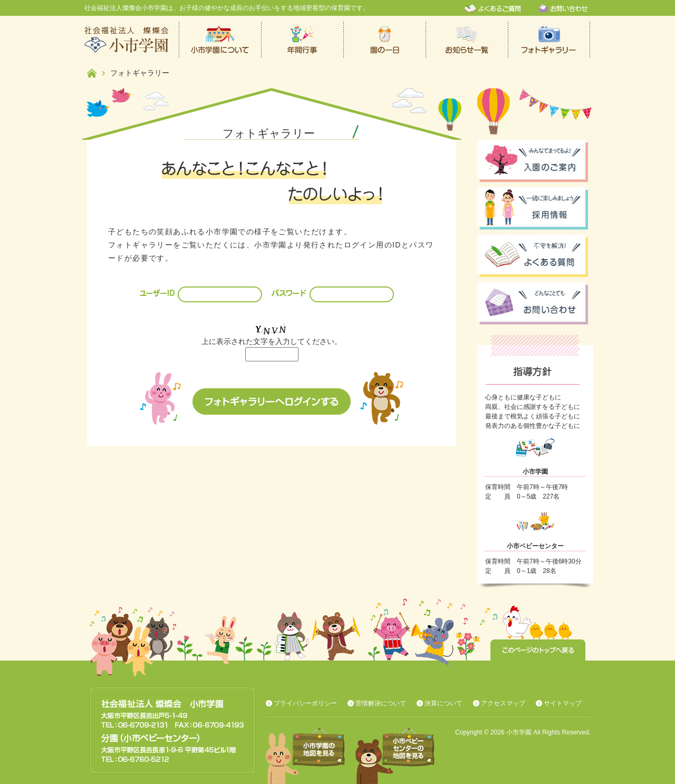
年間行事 (303, 40)
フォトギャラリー (549, 40)
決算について (443, 703)
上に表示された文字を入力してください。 (272, 341)
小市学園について (220, 40)
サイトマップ (563, 703)
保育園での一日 (385, 40)
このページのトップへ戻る (538, 650)
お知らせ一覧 (467, 40)
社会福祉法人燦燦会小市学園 (132, 40)
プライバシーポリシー (305, 703)
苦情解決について (381, 703)
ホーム (92, 73)
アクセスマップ (503, 703)
